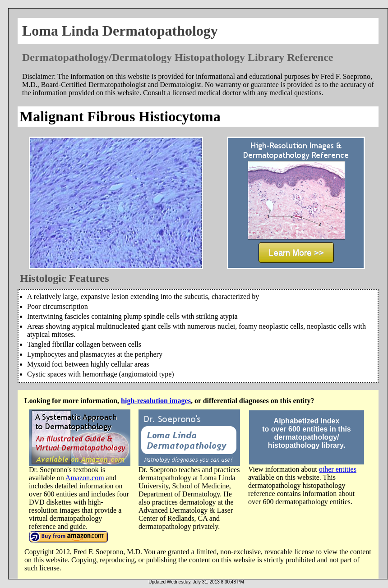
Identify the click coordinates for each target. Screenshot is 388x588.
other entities (338, 469)
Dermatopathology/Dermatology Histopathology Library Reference (178, 57)
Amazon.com (85, 478)
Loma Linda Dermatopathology (120, 31)
